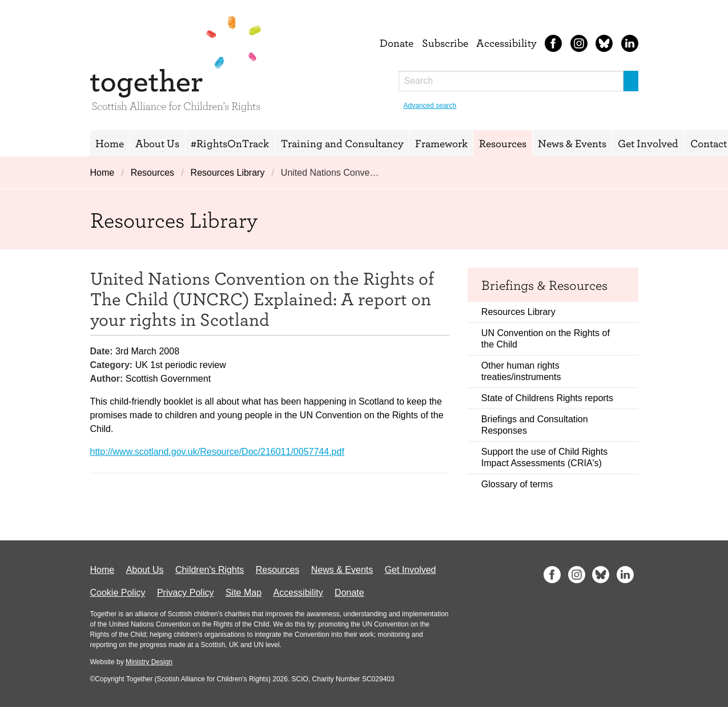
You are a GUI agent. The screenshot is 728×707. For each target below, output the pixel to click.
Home (110, 143)
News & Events (572, 143)
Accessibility (506, 43)
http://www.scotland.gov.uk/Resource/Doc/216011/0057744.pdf (217, 452)
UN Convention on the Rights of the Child (546, 339)
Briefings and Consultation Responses (535, 425)
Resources (503, 143)
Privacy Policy (186, 593)
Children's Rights (210, 570)
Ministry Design (149, 662)
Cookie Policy (118, 593)
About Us (157, 143)
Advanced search (430, 106)
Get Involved (648, 143)
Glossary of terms (517, 484)
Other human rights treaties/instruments (521, 371)
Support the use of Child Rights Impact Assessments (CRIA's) (544, 457)
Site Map (244, 593)
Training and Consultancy (342, 143)
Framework (441, 143)
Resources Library (228, 173)
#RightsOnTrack (230, 143)
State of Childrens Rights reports (547, 398)
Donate (397, 43)
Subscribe (445, 43)
